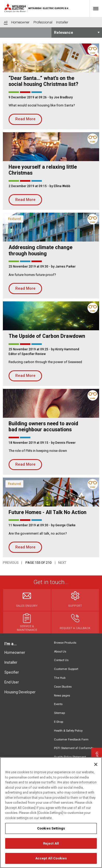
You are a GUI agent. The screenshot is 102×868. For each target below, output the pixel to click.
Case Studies (63, 687)
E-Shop (59, 722)
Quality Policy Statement (70, 757)
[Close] (96, 767)
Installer (11, 662)
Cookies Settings (51, 831)
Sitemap (59, 713)
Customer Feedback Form (71, 740)
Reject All (51, 846)
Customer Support (66, 669)
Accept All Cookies (51, 861)
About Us (60, 652)
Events (58, 704)
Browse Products (65, 643)
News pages (62, 696)
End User (12, 682)
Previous (11, 563)
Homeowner (15, 652)
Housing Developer (20, 692)
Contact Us (61, 660)
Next (62, 563)
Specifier (12, 672)
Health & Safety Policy (68, 731)
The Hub (60, 678)
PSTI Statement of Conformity (74, 748)
